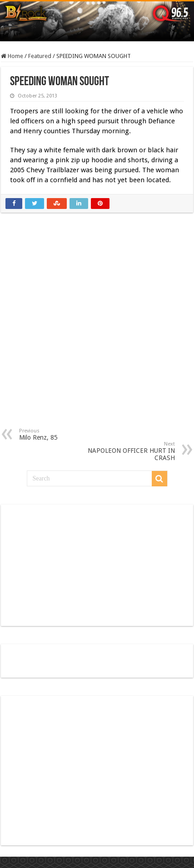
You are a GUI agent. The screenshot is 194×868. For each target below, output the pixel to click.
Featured (40, 56)
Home (12, 56)
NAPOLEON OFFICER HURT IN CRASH (128, 451)
